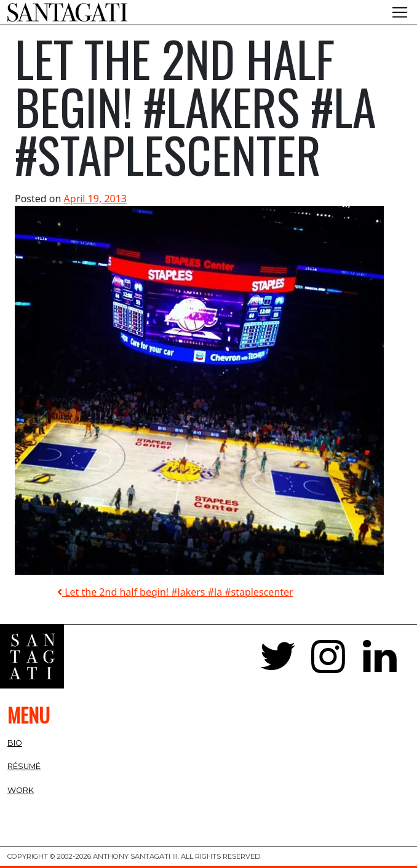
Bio (15, 743)
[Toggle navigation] (400, 12)
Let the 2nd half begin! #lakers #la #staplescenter (175, 592)
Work (21, 790)
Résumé (24, 766)
